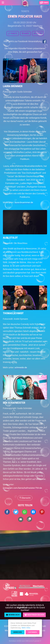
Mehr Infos (26, 628)
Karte (25, 33)
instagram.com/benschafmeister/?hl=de (22, 488)
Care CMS (24, 641)
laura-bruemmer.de (24, 202)
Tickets (25, 11)
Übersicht (25, 498)
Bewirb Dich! (13, 615)
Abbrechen (17, 632)
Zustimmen (33, 632)
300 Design (32, 637)
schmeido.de (21, 367)
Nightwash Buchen (34, 615)
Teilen (38, 33)
